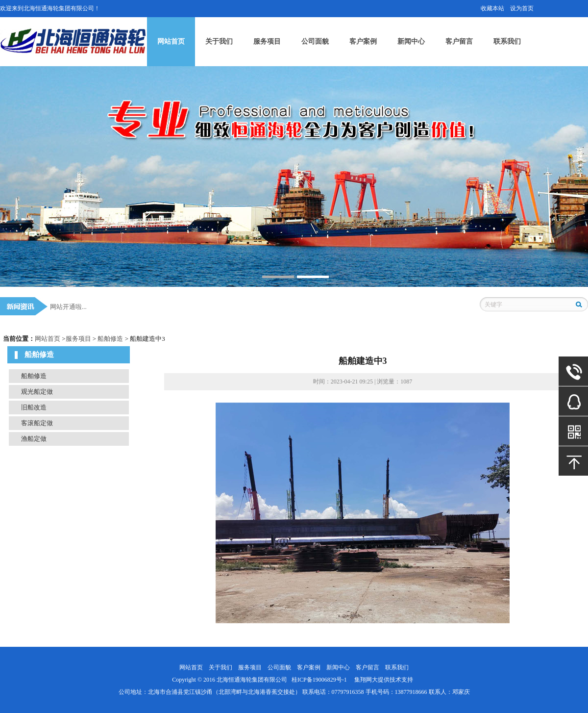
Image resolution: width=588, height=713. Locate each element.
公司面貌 (315, 41)
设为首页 (522, 8)
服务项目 (267, 41)
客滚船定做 (37, 423)
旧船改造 (34, 407)
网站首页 (171, 41)
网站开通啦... (68, 307)
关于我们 (219, 41)
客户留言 (459, 41)
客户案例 (363, 41)
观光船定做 (37, 392)
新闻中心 (411, 41)
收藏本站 (492, 8)
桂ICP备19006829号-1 (319, 680)
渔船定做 (34, 439)
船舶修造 (110, 339)
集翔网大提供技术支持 (384, 680)
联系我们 (507, 41)
